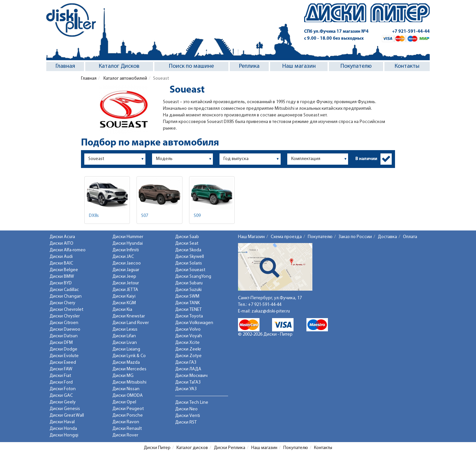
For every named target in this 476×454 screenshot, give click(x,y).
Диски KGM (124, 303)
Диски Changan (66, 296)
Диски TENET (188, 310)
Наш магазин (299, 66)
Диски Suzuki (188, 290)
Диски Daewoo (65, 330)
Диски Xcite (187, 343)
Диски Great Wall (67, 415)
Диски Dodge (63, 349)
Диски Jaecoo (127, 263)
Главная (65, 66)
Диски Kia (122, 310)
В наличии (366, 159)
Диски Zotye (188, 356)
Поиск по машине (191, 66)
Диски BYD (61, 283)
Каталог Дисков (119, 66)
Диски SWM (187, 296)
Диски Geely (63, 402)
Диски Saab (187, 237)
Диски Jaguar (126, 270)
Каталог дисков (192, 448)
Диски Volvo (188, 330)
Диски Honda (63, 429)
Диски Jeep (124, 277)
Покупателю (356, 66)
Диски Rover (125, 435)
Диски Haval (62, 422)
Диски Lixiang (126, 349)
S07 (145, 216)
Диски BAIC (61, 263)
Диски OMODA (128, 396)
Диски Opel (124, 402)
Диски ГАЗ (186, 363)
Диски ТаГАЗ (188, 382)
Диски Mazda (126, 363)
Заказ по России (355, 237)
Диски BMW (62, 277)
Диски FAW (61, 369)
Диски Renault (127, 429)
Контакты (407, 66)
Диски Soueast (190, 270)
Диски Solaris (189, 263)
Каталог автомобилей (125, 79)
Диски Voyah (189, 336)
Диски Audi (61, 257)
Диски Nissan (126, 389)
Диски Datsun (64, 336)
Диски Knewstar (129, 316)
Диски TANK (187, 303)
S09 (197, 216)
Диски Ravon (126, 422)
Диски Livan (125, 343)
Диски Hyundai (128, 244)
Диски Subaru (189, 283)
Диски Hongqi (64, 435)
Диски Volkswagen (194, 323)
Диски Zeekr (188, 349)
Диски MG (123, 376)
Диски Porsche (128, 415)
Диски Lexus (125, 330)
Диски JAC (123, 257)
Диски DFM (61, 343)
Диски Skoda (188, 250)
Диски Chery (62, 303)
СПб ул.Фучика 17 (336, 32)
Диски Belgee (64, 270)
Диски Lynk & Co (129, 356)
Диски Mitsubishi (129, 382)
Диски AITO (61, 244)
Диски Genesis (65, 409)
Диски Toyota (189, 316)
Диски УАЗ (186, 389)
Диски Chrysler (65, 316)
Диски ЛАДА (188, 369)
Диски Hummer (128, 237)
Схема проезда (286, 237)
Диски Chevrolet (66, 310)
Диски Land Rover (131, 323)
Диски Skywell (190, 257)
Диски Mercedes (129, 369)
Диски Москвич (191, 376)
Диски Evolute (64, 356)
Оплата (410, 237)
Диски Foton (63, 389)
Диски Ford (61, 382)
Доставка (387, 237)
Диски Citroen (64, 323)
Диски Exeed (63, 363)
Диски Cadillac (64, 290)
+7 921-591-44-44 (411, 32)
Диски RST (186, 422)
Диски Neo (186, 409)
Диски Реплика (230, 448)
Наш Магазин (251, 237)
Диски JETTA (125, 290)
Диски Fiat (60, 376)
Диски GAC (61, 396)
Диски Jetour (126, 283)
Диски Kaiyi (124, 296)
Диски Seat (187, 244)
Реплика (249, 66)
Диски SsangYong (193, 277)
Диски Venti (188, 416)
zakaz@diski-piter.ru (271, 311)
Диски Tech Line (192, 403)
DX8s (94, 216)
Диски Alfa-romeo (68, 250)
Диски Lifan (124, 336)
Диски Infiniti (126, 250)
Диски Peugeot (128, 409)
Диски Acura (62, 237)
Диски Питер (157, 448)
